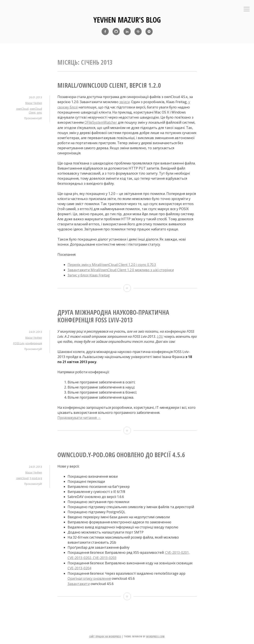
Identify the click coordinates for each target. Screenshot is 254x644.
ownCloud (22, 109)
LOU (160, 335)
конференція (34, 342)
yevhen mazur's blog (127, 20)
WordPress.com (155, 634)
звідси (124, 102)
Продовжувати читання (79, 417)
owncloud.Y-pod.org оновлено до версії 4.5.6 (121, 453)
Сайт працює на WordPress (105, 634)
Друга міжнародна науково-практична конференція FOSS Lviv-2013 (113, 315)
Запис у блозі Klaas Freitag (89, 274)
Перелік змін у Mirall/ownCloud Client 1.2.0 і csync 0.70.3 (112, 264)
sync (39, 113)
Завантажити (79, 582)
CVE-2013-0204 (79, 566)
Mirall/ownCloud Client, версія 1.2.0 (109, 85)
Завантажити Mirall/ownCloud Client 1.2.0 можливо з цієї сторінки (122, 269)
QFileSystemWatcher (101, 122)
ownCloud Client (35, 111)
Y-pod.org (36, 477)
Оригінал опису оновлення (90, 577)
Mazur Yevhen (34, 103)
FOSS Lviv (19, 342)
